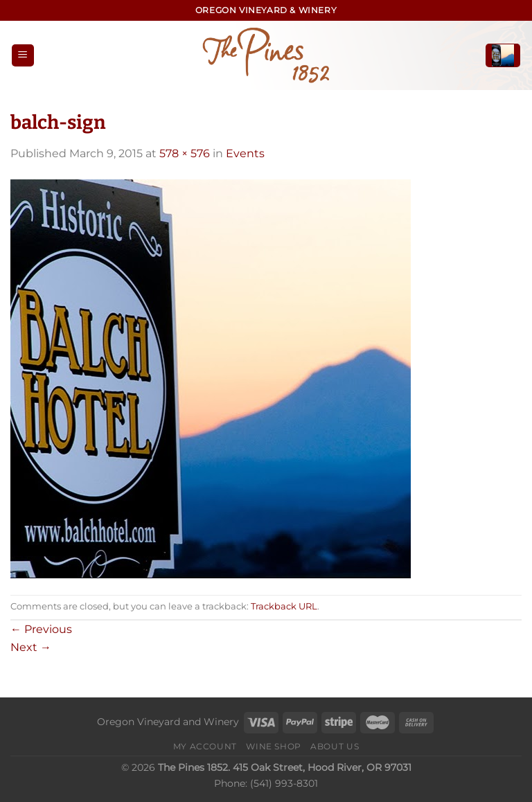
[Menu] (23, 56)
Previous (41, 629)
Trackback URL (284, 606)
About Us (335, 746)
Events (245, 153)
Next (31, 647)
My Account (205, 746)
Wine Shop (274, 746)
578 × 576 (185, 153)
